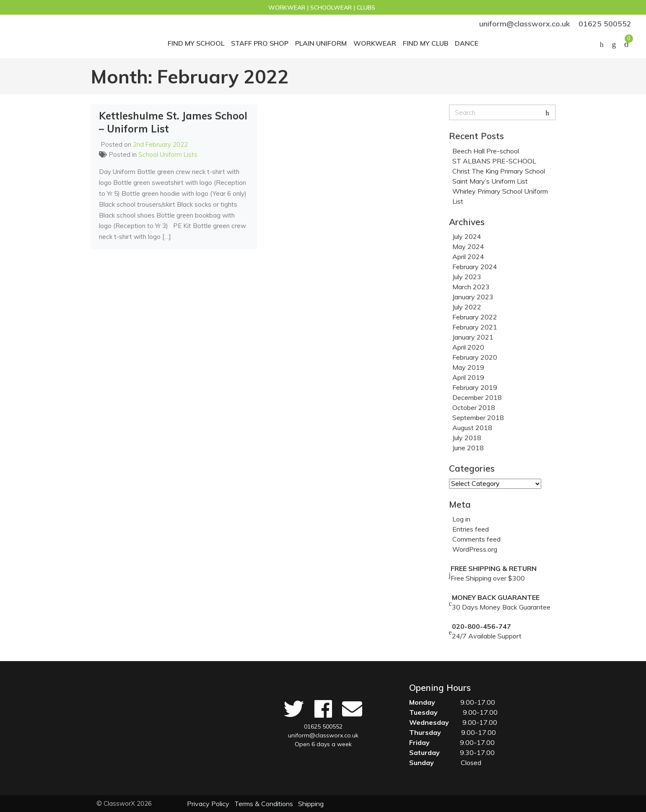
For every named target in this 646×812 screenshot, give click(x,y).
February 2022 (475, 317)
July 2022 (467, 307)
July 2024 (467, 236)
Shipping (311, 804)
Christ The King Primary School (499, 171)
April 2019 (468, 377)
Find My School (196, 43)
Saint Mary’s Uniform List (490, 181)
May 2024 (468, 246)
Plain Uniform (321, 43)
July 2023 (467, 277)
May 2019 (468, 367)
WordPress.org (475, 549)
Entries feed (471, 529)
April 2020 (468, 347)
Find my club (425, 43)
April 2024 (468, 257)
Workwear (375, 43)
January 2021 (473, 337)
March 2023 (471, 287)
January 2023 (473, 297)
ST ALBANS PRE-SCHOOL (494, 161)
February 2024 (475, 267)
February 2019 (475, 387)
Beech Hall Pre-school (486, 151)
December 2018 (477, 397)
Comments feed (476, 539)
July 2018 (467, 438)
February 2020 (475, 357)
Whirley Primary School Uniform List (500, 196)
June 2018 (468, 448)
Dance (467, 43)
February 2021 (475, 327)
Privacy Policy (208, 804)
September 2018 (478, 418)
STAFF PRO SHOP (260, 43)
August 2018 (472, 428)
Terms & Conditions (264, 804)
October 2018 (474, 407)
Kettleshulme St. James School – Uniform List (173, 122)
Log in (461, 519)
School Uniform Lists (168, 154)
